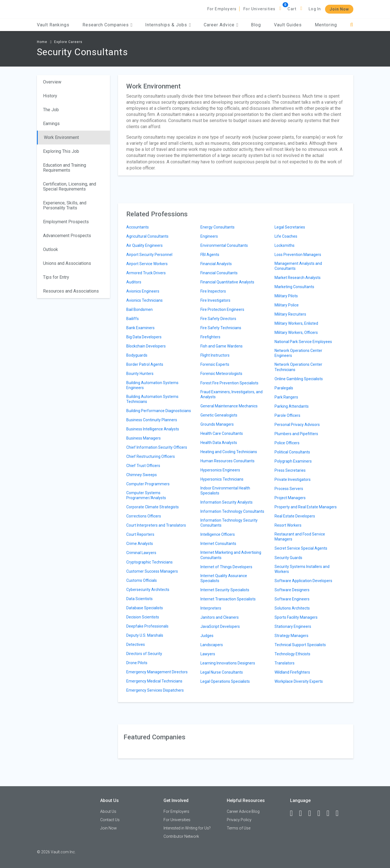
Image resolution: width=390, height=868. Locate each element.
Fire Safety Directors (218, 319)
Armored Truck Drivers (146, 273)
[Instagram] (321, 813)
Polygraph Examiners (293, 461)
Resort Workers (288, 525)
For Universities (259, 9)
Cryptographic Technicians (149, 562)
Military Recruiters (290, 314)
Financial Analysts (216, 264)
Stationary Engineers (293, 626)
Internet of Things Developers (226, 567)
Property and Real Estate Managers (306, 507)
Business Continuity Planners (152, 420)
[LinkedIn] (303, 813)
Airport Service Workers (147, 264)
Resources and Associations (71, 291)
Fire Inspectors (213, 291)
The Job (51, 110)
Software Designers (292, 590)
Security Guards (288, 558)
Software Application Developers (303, 581)
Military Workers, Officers (296, 333)
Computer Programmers (148, 484)
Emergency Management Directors (157, 672)
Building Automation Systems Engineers (152, 385)
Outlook (51, 249)
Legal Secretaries (290, 227)
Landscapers (212, 645)
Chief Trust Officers (143, 466)
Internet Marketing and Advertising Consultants (231, 555)
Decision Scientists (143, 617)
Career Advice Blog (243, 811)
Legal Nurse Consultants (222, 672)
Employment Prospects (66, 222)
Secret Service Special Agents (301, 548)
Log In (315, 9)
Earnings (51, 124)
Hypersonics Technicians (222, 479)
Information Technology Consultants (232, 511)
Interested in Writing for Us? (187, 828)
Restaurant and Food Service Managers (300, 537)
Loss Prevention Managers (298, 255)
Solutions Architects (292, 608)
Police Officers (287, 443)
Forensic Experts (215, 364)
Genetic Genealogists (219, 415)
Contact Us (110, 820)
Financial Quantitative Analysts (227, 282)
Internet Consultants (218, 544)
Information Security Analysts (227, 502)
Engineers (209, 236)
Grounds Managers (217, 424)
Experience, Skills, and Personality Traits (65, 205)
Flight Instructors (215, 355)
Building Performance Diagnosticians (159, 411)
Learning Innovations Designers (228, 663)
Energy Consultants (217, 227)
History (50, 96)
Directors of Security (144, 654)
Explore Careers (68, 42)
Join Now (339, 9)
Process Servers (289, 489)
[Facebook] (294, 813)
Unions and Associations (67, 263)
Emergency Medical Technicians (154, 681)
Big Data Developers (144, 337)
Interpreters (211, 608)
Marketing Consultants (294, 287)
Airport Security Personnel (149, 255)
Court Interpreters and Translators (156, 525)
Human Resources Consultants (227, 461)
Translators (285, 663)
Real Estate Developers (295, 516)
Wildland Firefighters (292, 672)
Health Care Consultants (222, 433)
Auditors (134, 282)
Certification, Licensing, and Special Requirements (70, 186)
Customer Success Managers (152, 571)
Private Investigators (293, 479)
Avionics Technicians (144, 300)
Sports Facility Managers (296, 617)
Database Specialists (145, 608)
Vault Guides (288, 25)
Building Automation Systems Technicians (152, 399)
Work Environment (61, 137)
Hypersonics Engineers (220, 470)
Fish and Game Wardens (222, 346)
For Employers (222, 9)
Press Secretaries (290, 470)
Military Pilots (286, 296)
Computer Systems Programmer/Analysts (146, 495)
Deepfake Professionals (147, 626)
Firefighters (210, 337)
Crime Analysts (140, 544)
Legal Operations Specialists (225, 681)
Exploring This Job (61, 151)
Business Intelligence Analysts (153, 429)
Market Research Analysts (298, 278)
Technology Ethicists (292, 654)
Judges (207, 636)
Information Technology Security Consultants (229, 523)
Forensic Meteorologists (221, 374)
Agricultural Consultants (147, 236)
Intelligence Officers (218, 534)
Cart (292, 9)
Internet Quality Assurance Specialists (224, 578)
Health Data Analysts (219, 443)
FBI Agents (210, 255)
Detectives (136, 644)
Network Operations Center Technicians (298, 367)
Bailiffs (133, 319)
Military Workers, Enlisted (296, 323)
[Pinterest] (331, 813)
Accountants (138, 227)
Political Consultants (292, 452)
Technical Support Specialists (300, 645)
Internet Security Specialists (225, 590)
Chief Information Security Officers (157, 447)
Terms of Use (239, 828)
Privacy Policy (239, 820)
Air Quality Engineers (144, 245)
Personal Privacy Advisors (297, 425)
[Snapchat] (340, 813)
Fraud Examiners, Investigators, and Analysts (232, 394)
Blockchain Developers (146, 346)
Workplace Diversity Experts (299, 681)
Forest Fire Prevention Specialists (229, 383)
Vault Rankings (53, 25)
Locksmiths (285, 245)
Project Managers (290, 498)
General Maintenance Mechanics (229, 406)
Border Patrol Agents (145, 364)
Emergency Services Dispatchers (155, 690)
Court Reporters (140, 534)
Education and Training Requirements (65, 168)
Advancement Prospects (67, 236)
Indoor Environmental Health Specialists (225, 491)
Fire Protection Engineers (222, 309)
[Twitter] (312, 813)
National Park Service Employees (303, 342)
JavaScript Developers (220, 626)
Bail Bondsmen (139, 309)
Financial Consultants (219, 273)
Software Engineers (292, 599)
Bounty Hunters (140, 374)
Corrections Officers (144, 516)
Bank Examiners (140, 328)
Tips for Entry (56, 277)
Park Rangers (286, 397)
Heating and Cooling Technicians (229, 452)
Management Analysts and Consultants (298, 266)
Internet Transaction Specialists (228, 599)
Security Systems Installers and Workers (302, 569)
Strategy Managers (291, 636)
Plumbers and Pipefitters (296, 434)
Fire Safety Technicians (221, 328)
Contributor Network (181, 836)
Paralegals (284, 388)
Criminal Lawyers (141, 553)
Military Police (287, 305)
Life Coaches (286, 236)
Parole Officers (287, 415)
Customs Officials (142, 580)
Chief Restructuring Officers (151, 456)
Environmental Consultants (224, 245)
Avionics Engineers (143, 291)
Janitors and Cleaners (220, 617)
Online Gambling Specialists (299, 379)
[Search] (352, 25)
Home (42, 42)
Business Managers (144, 438)
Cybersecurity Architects (148, 590)
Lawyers (208, 654)
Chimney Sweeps (142, 475)
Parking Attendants (292, 406)
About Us (108, 811)
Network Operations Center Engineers (298, 353)
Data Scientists (139, 599)
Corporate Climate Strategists (153, 507)
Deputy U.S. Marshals (145, 635)
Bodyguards (137, 355)
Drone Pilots (137, 663)
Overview (52, 82)
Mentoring (326, 25)
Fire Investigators (215, 300)
